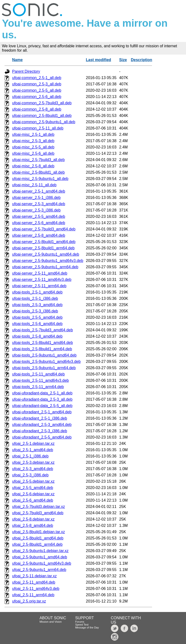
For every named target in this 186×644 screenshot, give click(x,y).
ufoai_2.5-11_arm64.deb (33, 595)
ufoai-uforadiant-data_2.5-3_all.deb (42, 399)
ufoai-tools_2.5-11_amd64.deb (38, 374)
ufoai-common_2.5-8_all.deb (37, 109)
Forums (80, 622)
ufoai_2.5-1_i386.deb (30, 456)
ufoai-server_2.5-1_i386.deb (36, 198)
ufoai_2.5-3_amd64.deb (33, 469)
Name (17, 60)
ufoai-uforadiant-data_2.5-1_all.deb (42, 393)
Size (123, 60)
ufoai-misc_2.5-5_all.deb (33, 147)
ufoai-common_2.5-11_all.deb (38, 128)
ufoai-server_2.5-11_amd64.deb (40, 273)
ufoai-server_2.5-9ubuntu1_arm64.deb (45, 267)
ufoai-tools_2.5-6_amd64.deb (37, 324)
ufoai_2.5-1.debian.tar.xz (33, 444)
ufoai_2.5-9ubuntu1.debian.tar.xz (40, 551)
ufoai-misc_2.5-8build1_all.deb (38, 172)
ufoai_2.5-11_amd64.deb (34, 582)
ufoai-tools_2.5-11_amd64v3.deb (40, 380)
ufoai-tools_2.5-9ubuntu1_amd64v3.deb (46, 362)
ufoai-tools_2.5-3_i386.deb (35, 311)
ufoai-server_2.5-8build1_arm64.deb (43, 248)
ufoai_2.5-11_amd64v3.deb (36, 589)
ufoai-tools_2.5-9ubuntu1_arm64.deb (44, 368)
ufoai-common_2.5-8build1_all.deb (42, 116)
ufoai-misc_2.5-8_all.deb (33, 166)
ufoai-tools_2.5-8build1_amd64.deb (43, 343)
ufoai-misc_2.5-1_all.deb (33, 135)
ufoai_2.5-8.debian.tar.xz (33, 519)
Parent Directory (26, 71)
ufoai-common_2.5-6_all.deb (37, 97)
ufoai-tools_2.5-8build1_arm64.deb (42, 349)
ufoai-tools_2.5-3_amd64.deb (37, 305)
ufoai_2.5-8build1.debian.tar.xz (39, 532)
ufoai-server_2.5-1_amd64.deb (39, 191)
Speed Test (82, 625)
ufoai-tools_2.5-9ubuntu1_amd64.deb (44, 355)
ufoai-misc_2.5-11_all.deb (34, 185)
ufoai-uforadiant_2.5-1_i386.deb (40, 418)
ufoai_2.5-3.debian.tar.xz (33, 462)
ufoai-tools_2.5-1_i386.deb (35, 298)
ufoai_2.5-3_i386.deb (30, 475)
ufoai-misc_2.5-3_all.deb (33, 141)
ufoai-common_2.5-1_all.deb (37, 78)
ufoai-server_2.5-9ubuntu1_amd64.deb (46, 254)
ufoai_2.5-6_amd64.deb (33, 500)
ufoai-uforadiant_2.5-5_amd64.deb (42, 437)
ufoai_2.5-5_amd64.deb (33, 488)
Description (141, 60)
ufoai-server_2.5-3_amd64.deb (39, 204)
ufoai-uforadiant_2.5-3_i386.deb (40, 431)
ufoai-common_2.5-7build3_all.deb (42, 103)
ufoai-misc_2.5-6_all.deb (33, 153)
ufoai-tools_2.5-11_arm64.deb (38, 387)
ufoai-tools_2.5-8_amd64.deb (37, 336)
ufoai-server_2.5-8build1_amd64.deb (44, 242)
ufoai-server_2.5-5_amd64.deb (39, 216)
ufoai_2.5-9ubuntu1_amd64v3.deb (42, 563)
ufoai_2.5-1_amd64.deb (33, 450)
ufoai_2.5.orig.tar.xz (29, 601)
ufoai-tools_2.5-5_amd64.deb (37, 317)
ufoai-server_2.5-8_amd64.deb (39, 235)
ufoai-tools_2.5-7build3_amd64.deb (43, 330)
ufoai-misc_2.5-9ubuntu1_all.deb (40, 179)
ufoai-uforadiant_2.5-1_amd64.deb (42, 412)
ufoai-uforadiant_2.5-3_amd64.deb (42, 425)
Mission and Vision (51, 622)
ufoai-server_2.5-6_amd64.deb (39, 223)
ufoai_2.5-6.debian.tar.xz (33, 494)
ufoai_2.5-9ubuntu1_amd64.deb (40, 557)
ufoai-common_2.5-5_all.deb (37, 90)
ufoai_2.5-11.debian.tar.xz (34, 576)
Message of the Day (87, 628)
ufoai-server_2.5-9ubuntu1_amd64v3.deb (48, 261)
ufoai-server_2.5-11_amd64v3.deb (42, 280)
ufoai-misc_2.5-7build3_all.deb (38, 160)
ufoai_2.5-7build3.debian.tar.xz (39, 507)
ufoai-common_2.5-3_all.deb (37, 84)
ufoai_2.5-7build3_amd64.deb (38, 513)
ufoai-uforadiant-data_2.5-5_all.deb (42, 406)
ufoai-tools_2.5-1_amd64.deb (37, 292)
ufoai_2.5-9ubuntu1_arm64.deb (39, 570)
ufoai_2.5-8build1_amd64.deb (38, 538)
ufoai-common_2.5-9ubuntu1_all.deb (44, 122)
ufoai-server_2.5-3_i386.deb (36, 210)
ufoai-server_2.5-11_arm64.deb (39, 286)
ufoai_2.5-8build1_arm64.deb (37, 544)
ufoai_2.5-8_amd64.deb (33, 526)
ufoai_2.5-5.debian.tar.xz (33, 481)
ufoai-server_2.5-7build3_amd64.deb (44, 229)
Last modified (99, 60)
